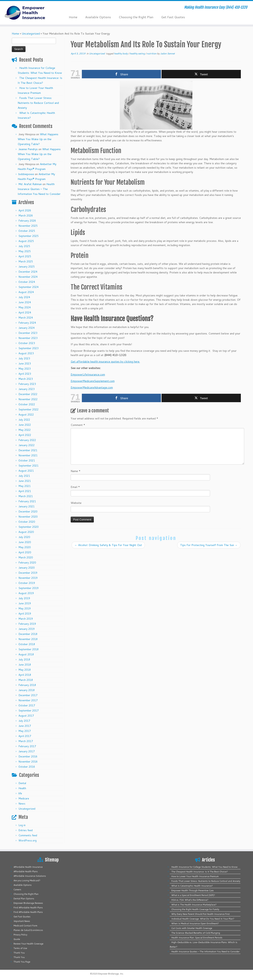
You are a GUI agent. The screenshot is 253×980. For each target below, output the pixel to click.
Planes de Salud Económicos (28, 930)
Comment (78, 425)
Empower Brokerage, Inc (111, 974)
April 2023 (25, 374)
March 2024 (26, 318)
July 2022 (24, 420)
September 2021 (28, 466)
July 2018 (24, 659)
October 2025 (27, 231)
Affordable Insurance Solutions (30, 876)
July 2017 (24, 721)
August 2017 (26, 716)
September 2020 (28, 527)
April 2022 (25, 435)
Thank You (19, 953)
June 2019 (25, 603)
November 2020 (28, 517)
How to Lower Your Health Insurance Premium (195, 876)
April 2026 (25, 210)
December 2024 (28, 272)
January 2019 (26, 629)
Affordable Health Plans (26, 871)
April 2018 (25, 675)
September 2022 (28, 409)
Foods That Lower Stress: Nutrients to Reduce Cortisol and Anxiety (38, 103)
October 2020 (27, 522)
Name (76, 471)
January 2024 (26, 328)
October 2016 (27, 767)
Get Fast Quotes (173, 17)
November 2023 (28, 338)
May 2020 (25, 547)
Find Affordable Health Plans (28, 908)
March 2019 (26, 619)
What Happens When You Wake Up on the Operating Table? (38, 139)
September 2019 (28, 588)
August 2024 (26, 292)
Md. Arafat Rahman (30, 184)
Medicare (24, 798)
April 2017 (25, 736)
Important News (22, 921)
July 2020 (24, 537)
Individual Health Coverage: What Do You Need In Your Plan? (203, 919)
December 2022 (28, 394)
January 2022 (26, 445)
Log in (22, 825)
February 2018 (27, 685)
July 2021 (24, 476)
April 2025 (25, 256)
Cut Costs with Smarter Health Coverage (192, 928)
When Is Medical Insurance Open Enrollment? (195, 923)
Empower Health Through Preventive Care (192, 890)
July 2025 (24, 246)
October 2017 (27, 705)
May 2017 (25, 731)
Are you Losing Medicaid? (27, 880)
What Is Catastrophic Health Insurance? (192, 886)
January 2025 (26, 267)
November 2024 (28, 277)
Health (22, 788)
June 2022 (25, 425)
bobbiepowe (26, 174)
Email (75, 487)
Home (73, 17)
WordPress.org (27, 840)
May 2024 (25, 307)
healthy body (121, 53)
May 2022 (25, 430)
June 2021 (25, 481)
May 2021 (25, 486)
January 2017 (26, 751)
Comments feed (28, 835)
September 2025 (28, 236)
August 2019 (26, 593)
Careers (17, 890)
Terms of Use (20, 948)
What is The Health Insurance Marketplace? (194, 905)
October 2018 (27, 644)
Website (76, 503)
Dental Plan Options (24, 899)
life (20, 793)
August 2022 (26, 415)
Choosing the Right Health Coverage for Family (195, 909)
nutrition (152, 53)
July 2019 (24, 598)
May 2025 (25, 251)
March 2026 (26, 216)
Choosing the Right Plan (136, 17)
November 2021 (28, 455)
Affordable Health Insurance (28, 867)
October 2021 (27, 460)
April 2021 (25, 491)
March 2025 (26, 261)
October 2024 (27, 282)
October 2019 (27, 583)
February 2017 (27, 746)
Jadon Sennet (168, 53)
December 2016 (28, 756)
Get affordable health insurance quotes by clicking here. (105, 362)
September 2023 (28, 348)
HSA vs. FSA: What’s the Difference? (190, 900)
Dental (22, 783)
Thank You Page (22, 962)
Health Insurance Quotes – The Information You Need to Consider (39, 189)
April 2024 (25, 312)
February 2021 (27, 501)
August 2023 (26, 353)
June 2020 (25, 542)
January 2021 (26, 506)
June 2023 (25, 364)
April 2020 (25, 552)
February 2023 (27, 384)
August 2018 (26, 654)
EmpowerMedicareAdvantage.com (92, 387)
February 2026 (27, 221)
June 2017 (25, 726)
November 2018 (28, 639)
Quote (17, 939)
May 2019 (25, 608)
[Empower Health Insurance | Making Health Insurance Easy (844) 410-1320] (29, 13)
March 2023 (26, 379)
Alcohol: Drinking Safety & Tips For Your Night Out (108, 545)
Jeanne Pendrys (28, 149)
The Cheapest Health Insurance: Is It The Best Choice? (200, 872)
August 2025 (26, 241)
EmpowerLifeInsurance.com (88, 374)
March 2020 (26, 557)
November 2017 (28, 700)
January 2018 (26, 690)
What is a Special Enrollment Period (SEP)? (193, 895)
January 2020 (26, 568)
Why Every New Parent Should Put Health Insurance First (200, 914)
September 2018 (28, 649)
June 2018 (25, 665)
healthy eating (138, 53)
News (22, 804)
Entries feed (26, 830)
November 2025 (28, 226)
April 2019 (25, 614)
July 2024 (24, 297)
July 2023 (24, 358)
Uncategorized (31, 34)
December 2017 (28, 695)
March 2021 (26, 496)
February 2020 (27, 563)
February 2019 (27, 624)
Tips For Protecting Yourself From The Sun (209, 545)
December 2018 (28, 634)
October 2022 (27, 404)
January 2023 (26, 389)
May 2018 (25, 670)
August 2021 (26, 471)
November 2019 (28, 578)
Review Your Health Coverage (28, 944)
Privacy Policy (20, 935)
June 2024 (25, 302)
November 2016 (28, 762)
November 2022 (28, 399)
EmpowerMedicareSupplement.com (93, 381)
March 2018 (26, 680)
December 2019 (28, 573)
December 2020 (28, 511)
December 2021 (28, 450)
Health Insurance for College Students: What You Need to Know (204, 867)
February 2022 (27, 440)
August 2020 (26, 532)
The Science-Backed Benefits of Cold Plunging (196, 933)
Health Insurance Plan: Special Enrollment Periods (197, 938)
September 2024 (28, 287)
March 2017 (26, 741)
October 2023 (27, 343)
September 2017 (28, 711)
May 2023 (25, 369)
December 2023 (28, 333)
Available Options (98, 17)
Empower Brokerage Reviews (28, 903)
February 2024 (27, 323)
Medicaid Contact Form (25, 926)
